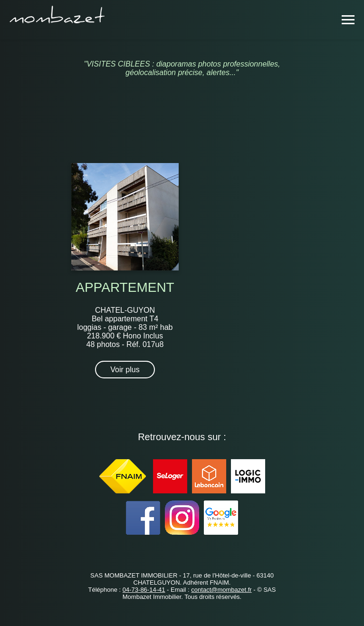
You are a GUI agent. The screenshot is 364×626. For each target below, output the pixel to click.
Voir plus (125, 370)
